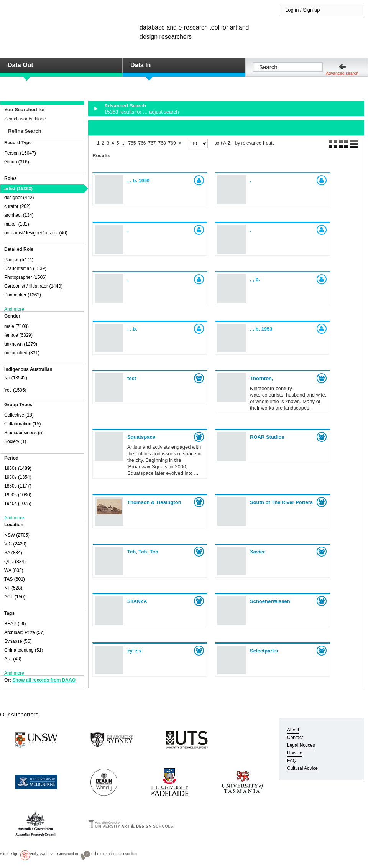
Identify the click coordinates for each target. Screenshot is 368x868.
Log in (292, 10)
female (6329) (18, 335)
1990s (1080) (18, 495)
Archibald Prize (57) (24, 632)
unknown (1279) (21, 344)
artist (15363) (18, 189)
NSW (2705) (17, 535)
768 (162, 143)
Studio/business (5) (24, 433)
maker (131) (17, 224)
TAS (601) (15, 579)
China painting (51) (24, 650)
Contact (295, 738)
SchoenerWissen (270, 601)
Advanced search (342, 73)
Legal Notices (301, 745)
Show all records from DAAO (44, 680)
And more (14, 309)
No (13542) (16, 378)
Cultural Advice (302, 768)
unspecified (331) (22, 353)
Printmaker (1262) (23, 295)
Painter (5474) (19, 260)
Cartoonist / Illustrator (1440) (33, 286)
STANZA (137, 601)
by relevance (248, 143)
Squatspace (141, 437)
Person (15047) (20, 153)
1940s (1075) (18, 504)
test (132, 378)
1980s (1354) (18, 477)
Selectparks (264, 651)
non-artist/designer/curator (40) (36, 233)
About (293, 730)
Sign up (311, 10)
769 (172, 143)
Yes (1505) (15, 390)
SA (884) (13, 553)
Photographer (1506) (25, 277)
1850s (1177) (18, 486)
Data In (140, 65)
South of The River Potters (281, 502)
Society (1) (15, 441)
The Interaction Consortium (115, 854)
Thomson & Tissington (154, 502)
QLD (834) (15, 562)
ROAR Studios (267, 437)
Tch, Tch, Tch (143, 552)
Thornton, (262, 378)
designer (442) (19, 198)
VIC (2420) (15, 544)
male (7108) (16, 326)
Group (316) (17, 162)
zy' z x (135, 651)
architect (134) (19, 215)
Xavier (257, 552)
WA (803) (14, 570)
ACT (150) (15, 597)
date (270, 143)
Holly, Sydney (41, 854)
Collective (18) (19, 415)
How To (295, 753)
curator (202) (17, 206)
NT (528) (13, 588)
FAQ (292, 761)
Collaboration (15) (22, 424)
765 (132, 143)
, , (139, 180)
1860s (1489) (18, 468)
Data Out (21, 65)
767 (152, 143)
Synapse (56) (18, 641)
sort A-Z (223, 143)
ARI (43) (13, 659)
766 (142, 143)
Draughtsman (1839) (25, 268)
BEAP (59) (15, 624)
